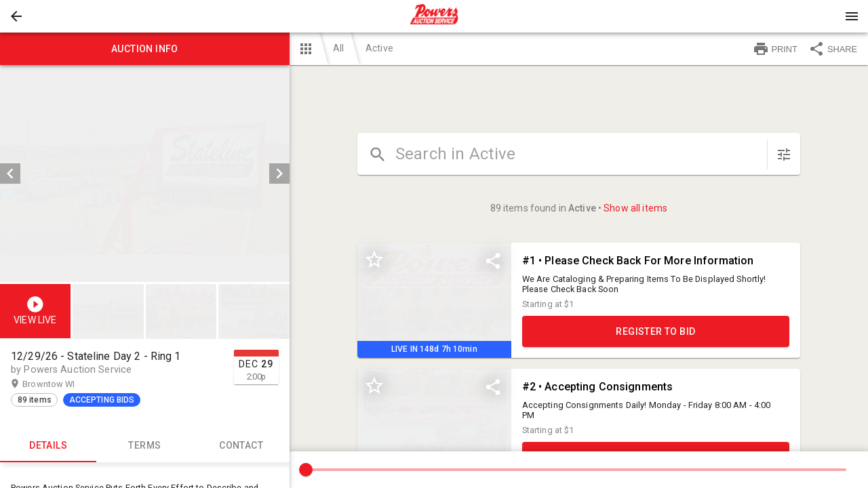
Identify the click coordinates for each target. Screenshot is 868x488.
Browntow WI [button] (62, 384)
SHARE (833, 49)
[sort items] (784, 155)
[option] (145, 174)
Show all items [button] (635, 208)
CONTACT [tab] (241, 446)
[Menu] (852, 16)
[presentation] (434, 16)
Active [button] (379, 48)
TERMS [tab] (144, 446)
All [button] (338, 48)
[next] (279, 174)
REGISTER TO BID (655, 331)
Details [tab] (48, 446)
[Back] (16, 16)
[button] (16, 16)
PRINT (775, 49)
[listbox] (145, 174)
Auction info (145, 49)
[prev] (10, 174)
